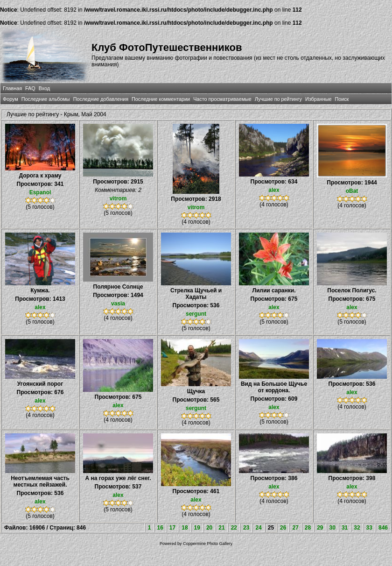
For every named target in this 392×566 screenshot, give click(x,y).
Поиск (342, 99)
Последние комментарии (161, 99)
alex (274, 190)
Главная (12, 88)
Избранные (318, 99)
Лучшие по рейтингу (278, 99)
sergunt (196, 314)
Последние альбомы (46, 99)
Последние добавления (101, 99)
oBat (352, 191)
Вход (44, 88)
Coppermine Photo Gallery (208, 544)
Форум (10, 99)
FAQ (30, 88)
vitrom (118, 198)
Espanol (40, 192)
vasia (118, 304)
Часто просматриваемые (222, 99)
